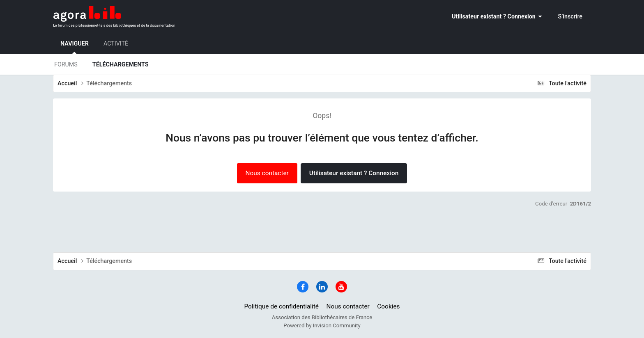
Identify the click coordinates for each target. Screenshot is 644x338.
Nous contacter (267, 173)
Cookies (388, 306)
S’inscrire (570, 16)
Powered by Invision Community (322, 325)
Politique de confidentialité (281, 306)
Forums (66, 64)
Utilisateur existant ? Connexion (497, 16)
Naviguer (75, 47)
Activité (116, 43)
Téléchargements (121, 64)
